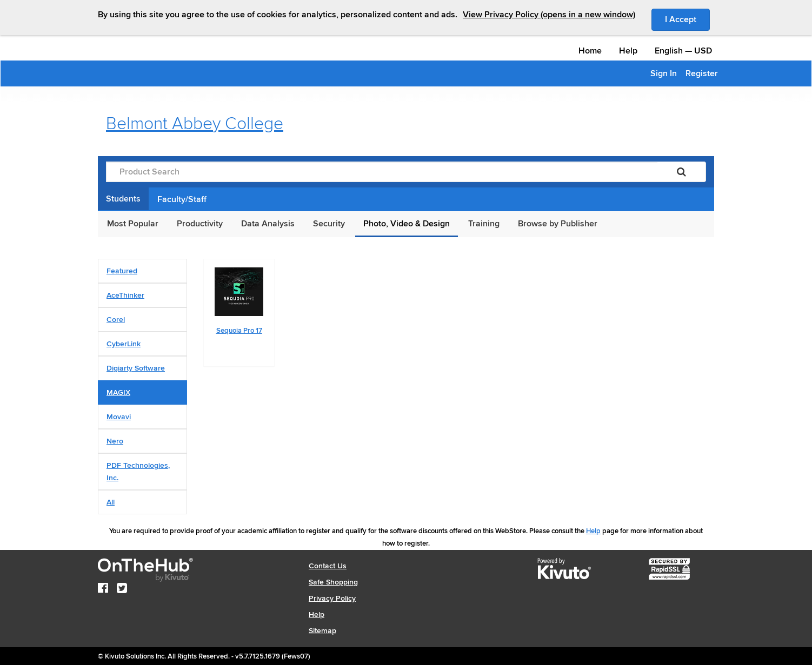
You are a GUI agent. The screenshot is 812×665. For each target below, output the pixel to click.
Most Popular (133, 224)
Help (628, 51)
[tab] (142, 271)
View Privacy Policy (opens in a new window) (549, 15)
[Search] (681, 172)
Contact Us (328, 566)
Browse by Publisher (558, 224)
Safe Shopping (333, 582)
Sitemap (322, 631)
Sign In (664, 73)
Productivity (200, 224)
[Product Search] (382, 172)
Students (123, 199)
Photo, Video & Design (407, 224)
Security (329, 224)
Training (484, 224)
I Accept (687, 19)
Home (590, 51)
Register (702, 73)
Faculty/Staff (182, 199)
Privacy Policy (332, 598)
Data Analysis (268, 224)
